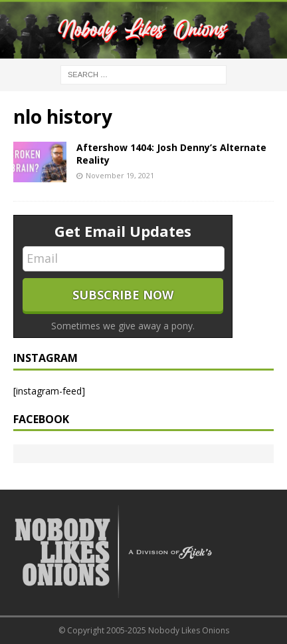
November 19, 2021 (120, 175)
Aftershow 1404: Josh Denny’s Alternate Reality (171, 153)
